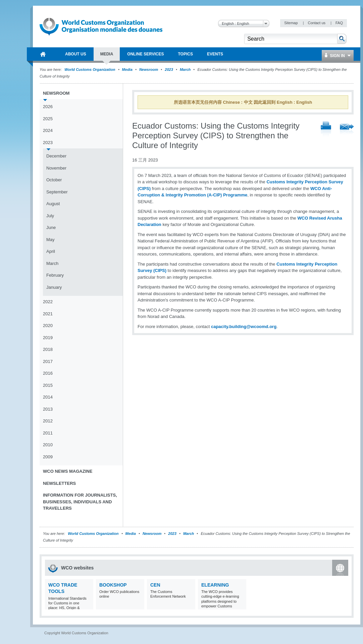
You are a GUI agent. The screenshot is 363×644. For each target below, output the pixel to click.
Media (127, 70)
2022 (48, 302)
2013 (48, 409)
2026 (48, 107)
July (50, 216)
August (53, 204)
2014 (48, 397)
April (51, 251)
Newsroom (149, 70)
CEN (155, 585)
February (55, 275)
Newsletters (59, 483)
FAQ (339, 23)
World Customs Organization (90, 70)
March (185, 70)
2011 (48, 433)
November (56, 168)
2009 (48, 457)
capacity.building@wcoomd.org (244, 327)
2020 (48, 326)
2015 (48, 385)
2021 (48, 314)
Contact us (317, 23)
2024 (48, 130)
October (54, 180)
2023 (169, 70)
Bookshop (113, 585)
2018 (48, 349)
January (54, 287)
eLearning (215, 585)
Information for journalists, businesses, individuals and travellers (80, 502)
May (50, 240)
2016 (48, 373)
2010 (48, 445)
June (51, 227)
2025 (48, 119)
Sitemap (291, 23)
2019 (48, 338)
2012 (48, 421)
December (56, 156)
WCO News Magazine (68, 471)
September (57, 192)
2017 (48, 361)
